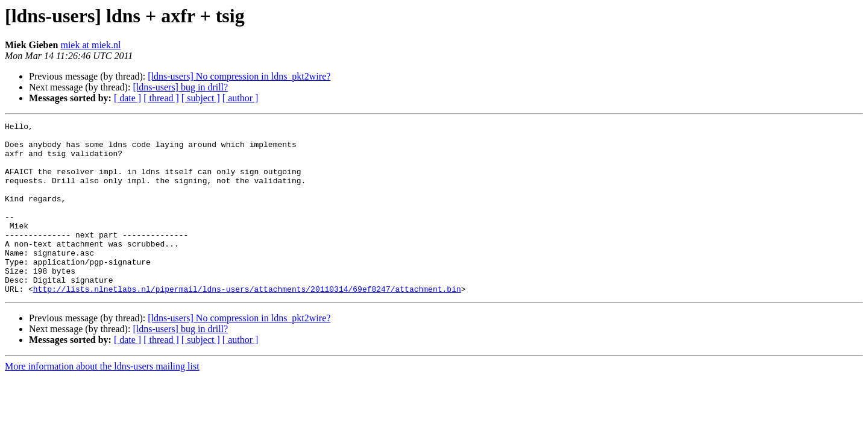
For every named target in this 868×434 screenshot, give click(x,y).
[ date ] (127, 98)
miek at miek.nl (90, 45)
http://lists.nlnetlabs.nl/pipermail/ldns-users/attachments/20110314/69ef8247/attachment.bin (247, 323)
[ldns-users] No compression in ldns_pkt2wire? (239, 76)
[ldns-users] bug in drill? (180, 87)
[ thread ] (161, 98)
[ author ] (241, 98)
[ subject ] (201, 98)
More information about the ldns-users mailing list (102, 401)
